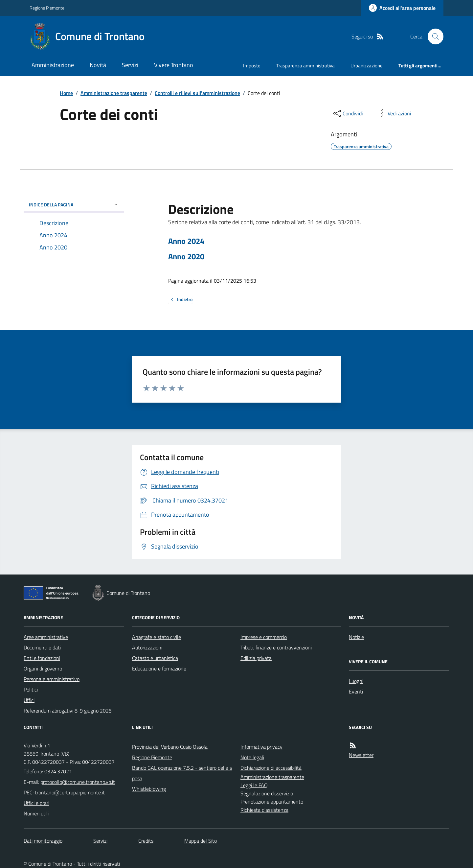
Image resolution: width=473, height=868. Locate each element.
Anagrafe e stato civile (157, 637)
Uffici (29, 700)
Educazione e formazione (159, 669)
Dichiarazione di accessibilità (271, 768)
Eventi (356, 692)
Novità (98, 65)
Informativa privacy (261, 747)
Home (66, 93)
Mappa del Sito (201, 841)
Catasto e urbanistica (155, 658)
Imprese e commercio (264, 637)
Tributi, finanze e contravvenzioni (276, 647)
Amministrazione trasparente (114, 93)
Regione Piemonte (47, 8)
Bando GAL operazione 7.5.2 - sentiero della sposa (182, 773)
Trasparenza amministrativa (305, 66)
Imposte (252, 66)
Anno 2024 (186, 241)
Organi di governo (43, 669)
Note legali (252, 757)
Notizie (356, 637)
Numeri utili (36, 813)
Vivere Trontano (174, 65)
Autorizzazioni (147, 647)
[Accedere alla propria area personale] (402, 8)
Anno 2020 (186, 257)
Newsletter (361, 755)
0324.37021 (58, 771)
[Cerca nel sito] (433, 36)
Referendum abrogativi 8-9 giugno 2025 (68, 711)
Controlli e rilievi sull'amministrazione (197, 93)
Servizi (130, 65)
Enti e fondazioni (42, 658)
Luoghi (356, 681)
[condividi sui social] (348, 113)
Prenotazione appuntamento (272, 802)
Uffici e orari (36, 803)
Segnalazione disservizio (267, 793)
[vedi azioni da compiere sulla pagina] (394, 113)
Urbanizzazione (367, 66)
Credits (146, 841)
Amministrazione (53, 65)
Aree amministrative (46, 637)
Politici (31, 690)
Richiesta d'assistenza (264, 810)
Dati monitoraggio (43, 841)
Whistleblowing (149, 789)
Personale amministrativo (52, 679)
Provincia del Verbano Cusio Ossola (170, 747)
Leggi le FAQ (254, 785)
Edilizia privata (256, 658)
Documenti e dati (42, 647)
